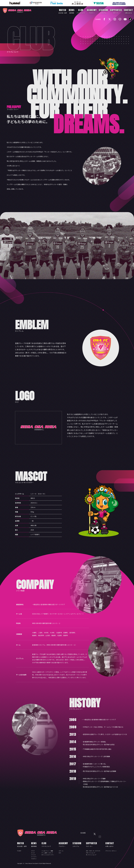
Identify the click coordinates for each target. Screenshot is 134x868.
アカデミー (34, 859)
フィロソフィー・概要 (47, 851)
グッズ (33, 853)
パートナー (34, 857)
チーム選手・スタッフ (47, 853)
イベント (33, 855)
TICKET (19, 851)
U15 (60, 853)
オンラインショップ (91, 855)
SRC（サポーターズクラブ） (93, 851)
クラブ (33, 851)
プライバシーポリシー (111, 851)
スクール (61, 851)
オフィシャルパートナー (48, 855)
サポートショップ (91, 853)
